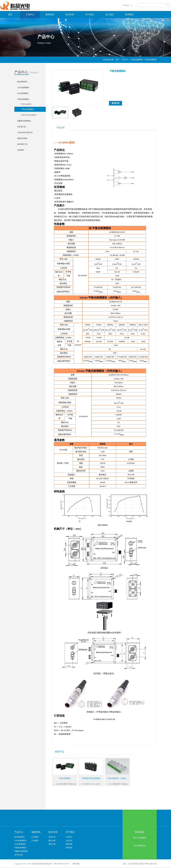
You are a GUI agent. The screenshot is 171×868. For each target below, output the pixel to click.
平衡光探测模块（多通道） (117, 778)
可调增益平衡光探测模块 (91, 778)
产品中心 (125, 60)
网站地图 (76, 864)
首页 (10, 15)
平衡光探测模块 (137, 60)
